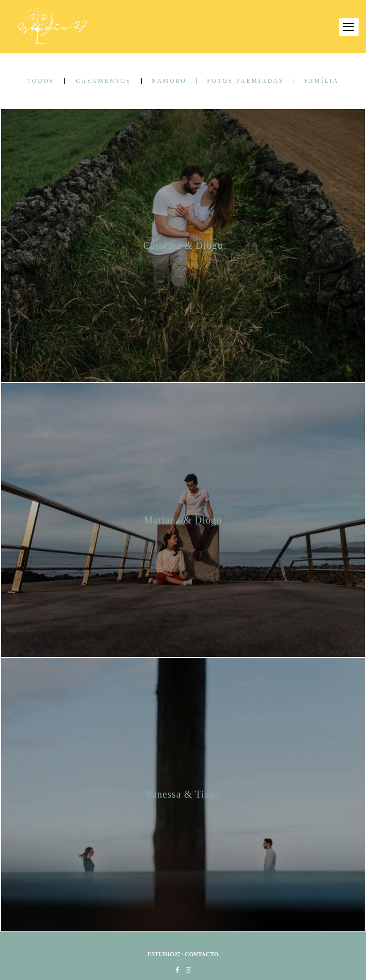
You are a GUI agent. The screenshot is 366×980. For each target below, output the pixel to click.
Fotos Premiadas (245, 81)
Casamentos (104, 81)
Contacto (202, 954)
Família (321, 81)
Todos (41, 81)
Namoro (169, 81)
